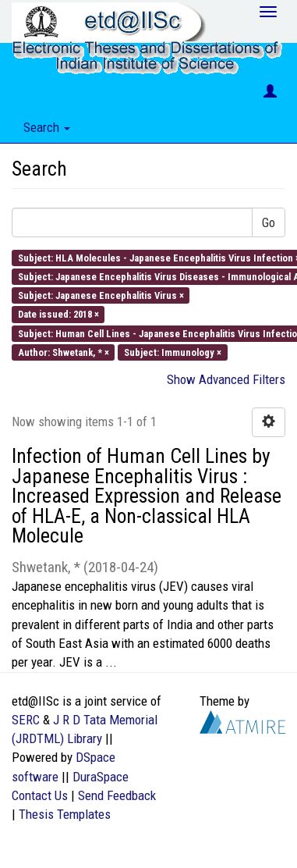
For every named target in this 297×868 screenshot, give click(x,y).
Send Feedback (117, 795)
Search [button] (47, 127)
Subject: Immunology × (173, 352)
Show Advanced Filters (226, 379)
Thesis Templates (65, 814)
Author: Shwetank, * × (64, 352)
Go (269, 222)
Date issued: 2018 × (58, 314)
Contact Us (40, 795)
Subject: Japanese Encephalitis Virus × (101, 295)
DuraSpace (101, 777)
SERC (26, 720)
